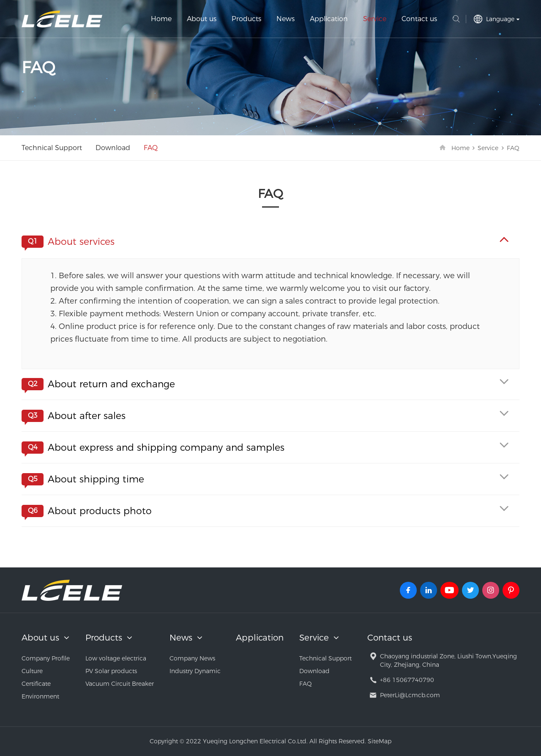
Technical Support (52, 148)
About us (202, 19)
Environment (40, 696)
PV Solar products (111, 671)
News (286, 19)
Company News (192, 658)
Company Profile (46, 658)
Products (246, 19)
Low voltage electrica (116, 658)
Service (375, 19)
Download (113, 148)
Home (161, 19)
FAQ (151, 148)
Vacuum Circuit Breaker (120, 684)
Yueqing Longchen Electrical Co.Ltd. (62, 19)
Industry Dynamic (195, 671)
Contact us (419, 19)
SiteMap (380, 741)
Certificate (36, 684)
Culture (32, 671)
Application (329, 19)
